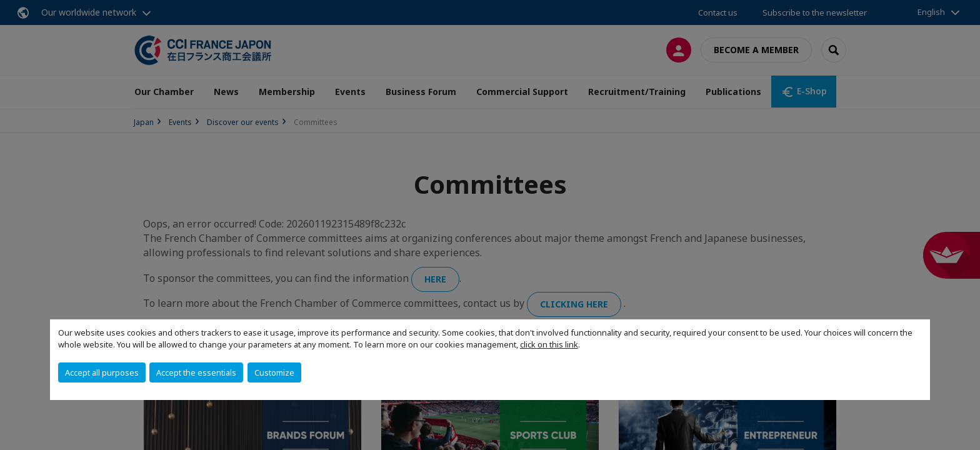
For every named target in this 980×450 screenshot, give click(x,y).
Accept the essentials (196, 372)
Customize (274, 372)
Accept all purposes (102, 372)
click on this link (549, 344)
